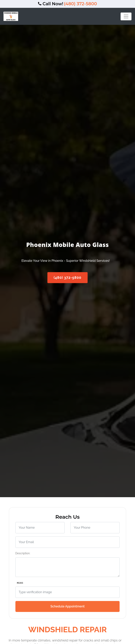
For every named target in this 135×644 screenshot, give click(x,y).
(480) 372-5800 (80, 4)
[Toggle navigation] (126, 16)
